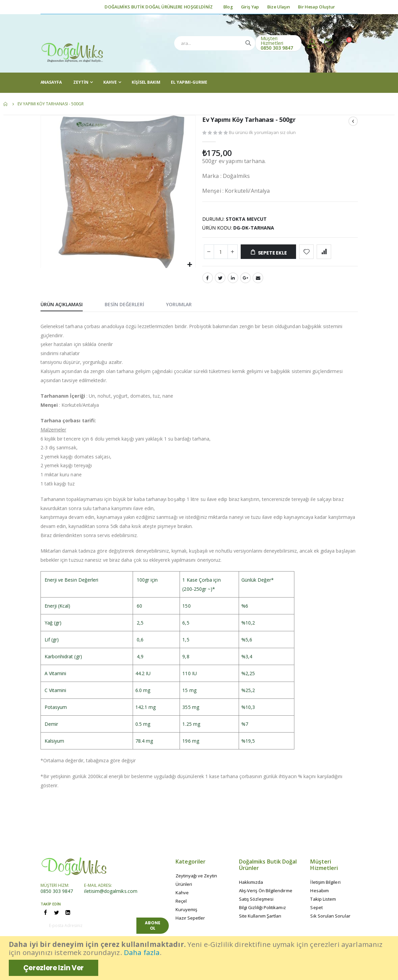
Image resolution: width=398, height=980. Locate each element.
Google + (245, 281)
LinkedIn (233, 281)
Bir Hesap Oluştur (316, 7)
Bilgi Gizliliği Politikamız (262, 910)
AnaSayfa (51, 82)
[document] (200, 958)
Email (258, 281)
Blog (228, 7)
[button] (190, 264)
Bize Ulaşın (279, 7)
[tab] (67, 307)
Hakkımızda (251, 885)
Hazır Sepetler (190, 921)
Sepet (316, 910)
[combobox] (215, 43)
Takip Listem (323, 902)
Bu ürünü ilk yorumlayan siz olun (262, 133)
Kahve (182, 895)
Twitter (220, 281)
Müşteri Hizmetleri (272, 41)
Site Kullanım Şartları (260, 919)
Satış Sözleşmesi (256, 902)
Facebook (208, 281)
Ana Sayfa (6, 104)
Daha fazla (142, 952)
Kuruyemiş (187, 912)
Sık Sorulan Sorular (330, 919)
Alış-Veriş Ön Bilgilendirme (266, 893)
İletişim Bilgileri (325, 885)
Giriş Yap (250, 7)
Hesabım (319, 893)
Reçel (181, 904)
